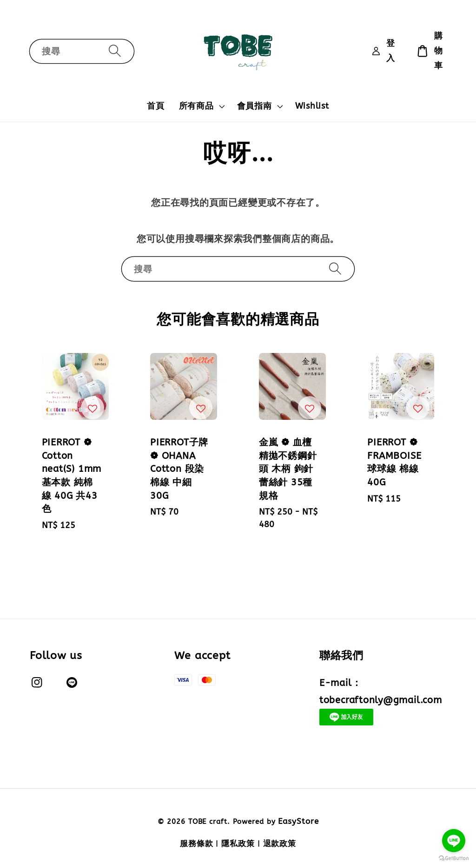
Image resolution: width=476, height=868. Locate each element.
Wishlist (312, 106)
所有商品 (196, 106)
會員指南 (255, 106)
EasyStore (298, 821)
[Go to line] (454, 841)
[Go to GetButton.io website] (454, 858)
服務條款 (197, 844)
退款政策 (280, 844)
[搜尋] (115, 51)
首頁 (156, 106)
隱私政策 (238, 844)
